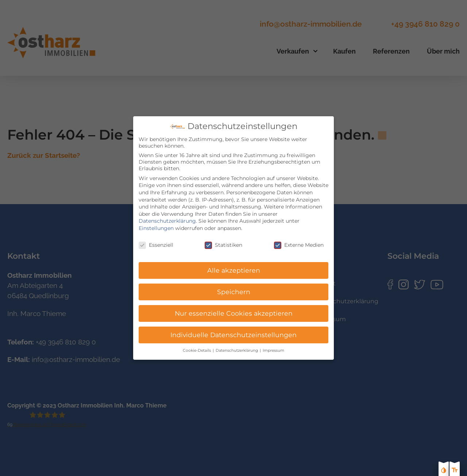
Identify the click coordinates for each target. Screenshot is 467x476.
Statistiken (223, 238)
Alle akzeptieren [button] (234, 263)
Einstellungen (156, 221)
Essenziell (156, 238)
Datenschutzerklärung (167, 214)
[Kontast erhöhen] (444, 471)
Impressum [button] (273, 344)
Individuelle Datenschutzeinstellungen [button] (233, 328)
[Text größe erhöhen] (455, 471)
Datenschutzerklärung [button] (237, 344)
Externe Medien (299, 238)
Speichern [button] (234, 285)
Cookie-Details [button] (197, 344)
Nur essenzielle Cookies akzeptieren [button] (234, 306)
